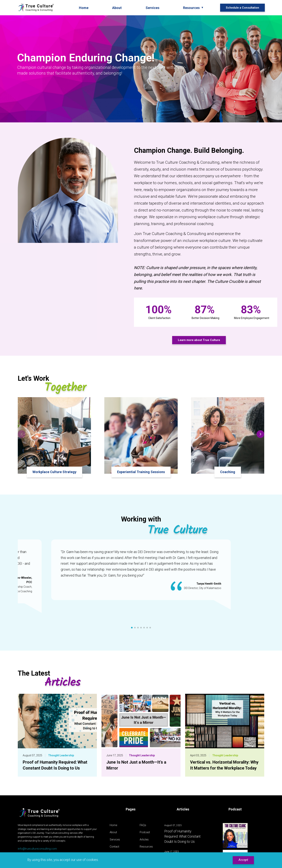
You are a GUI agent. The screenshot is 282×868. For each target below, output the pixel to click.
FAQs (143, 825)
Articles (144, 840)
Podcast (145, 832)
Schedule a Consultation (242, 8)
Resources (146, 847)
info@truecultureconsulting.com (37, 849)
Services (115, 840)
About (113, 832)
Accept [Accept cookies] (243, 860)
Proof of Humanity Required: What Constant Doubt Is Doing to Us (182, 836)
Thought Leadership (61, 755)
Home (113, 825)
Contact (114, 847)
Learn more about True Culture (199, 340)
